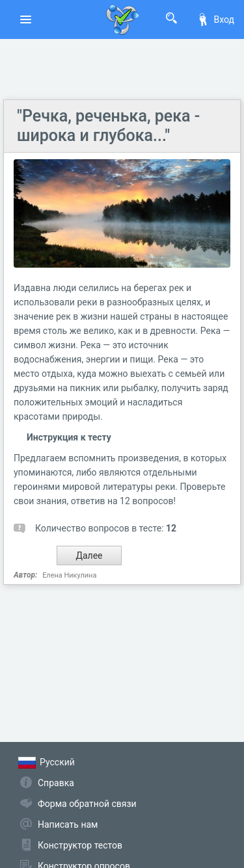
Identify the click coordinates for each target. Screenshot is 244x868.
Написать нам (68, 824)
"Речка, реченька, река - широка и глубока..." (108, 126)
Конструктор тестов (80, 845)
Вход (215, 19)
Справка (56, 783)
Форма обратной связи (87, 804)
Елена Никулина (69, 575)
